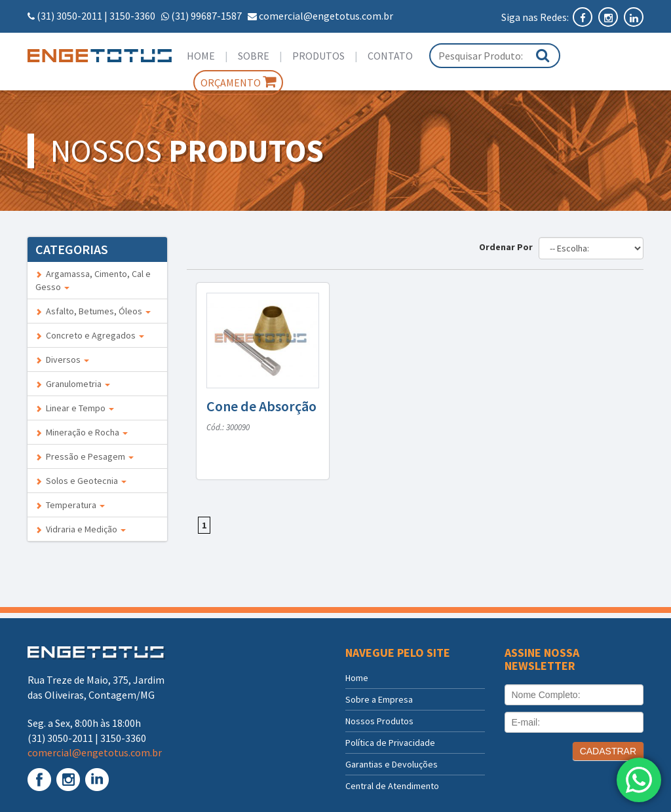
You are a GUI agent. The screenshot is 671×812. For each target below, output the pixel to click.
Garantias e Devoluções (392, 764)
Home (201, 56)
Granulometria (73, 384)
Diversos (62, 360)
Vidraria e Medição (81, 529)
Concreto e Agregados (90, 335)
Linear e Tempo (75, 408)
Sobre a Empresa (379, 699)
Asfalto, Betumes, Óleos (93, 311)
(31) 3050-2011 (69, 16)
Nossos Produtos (379, 721)
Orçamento (238, 82)
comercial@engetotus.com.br (326, 16)
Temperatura (70, 505)
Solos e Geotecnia (81, 481)
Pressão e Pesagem (85, 456)
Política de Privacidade (390, 743)
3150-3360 (132, 16)
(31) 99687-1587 (206, 16)
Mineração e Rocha (82, 432)
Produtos (318, 56)
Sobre (254, 56)
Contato (390, 56)
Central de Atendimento (392, 786)
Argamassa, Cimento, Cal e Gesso (93, 280)
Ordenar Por (508, 247)
